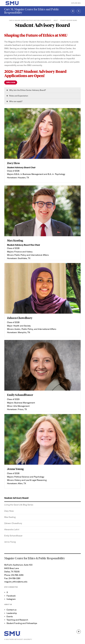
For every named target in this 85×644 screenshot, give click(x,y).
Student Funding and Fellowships (22, 623)
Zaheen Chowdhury (13, 523)
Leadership (12, 613)
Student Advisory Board (16, 498)
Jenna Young (10, 542)
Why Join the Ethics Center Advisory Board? (26, 90)
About (56, 20)
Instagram (11, 599)
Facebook (11, 596)
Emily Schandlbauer (13, 536)
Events (10, 616)
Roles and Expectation (17, 96)
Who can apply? (14, 101)
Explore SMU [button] (76, 3)
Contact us (11, 610)
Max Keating (10, 517)
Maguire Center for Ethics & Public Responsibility (35, 558)
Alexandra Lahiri (12, 529)
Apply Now (11, 82)
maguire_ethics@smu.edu (16, 582)
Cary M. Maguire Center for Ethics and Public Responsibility (32, 11)
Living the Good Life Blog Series (19, 505)
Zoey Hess (9, 511)
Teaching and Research (17, 620)
